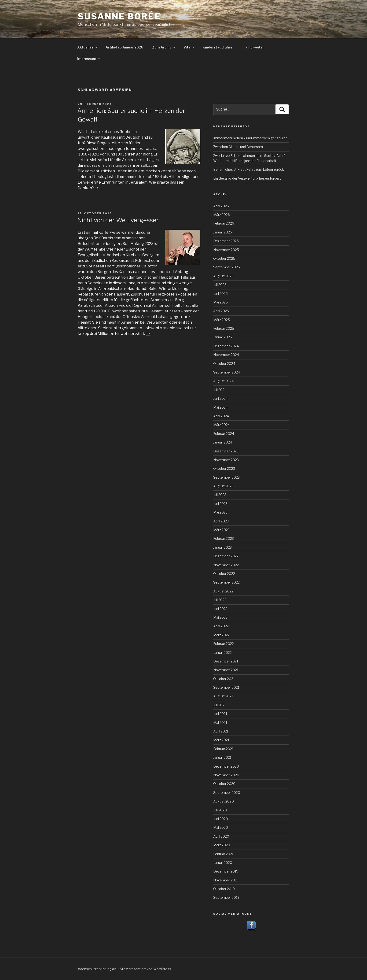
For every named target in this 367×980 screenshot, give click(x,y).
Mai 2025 (220, 302)
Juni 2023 (220, 504)
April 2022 (221, 626)
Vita (189, 47)
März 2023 (221, 530)
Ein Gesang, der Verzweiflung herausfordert (247, 178)
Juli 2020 (220, 810)
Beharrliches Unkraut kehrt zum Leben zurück (249, 169)
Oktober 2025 (224, 258)
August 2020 (224, 801)
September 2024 (227, 372)
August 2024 (223, 381)
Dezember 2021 (226, 661)
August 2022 (223, 591)
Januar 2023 (222, 547)
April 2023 (221, 521)
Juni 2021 (220, 714)
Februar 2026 (224, 223)
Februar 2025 (224, 328)
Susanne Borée (119, 16)
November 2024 (226, 355)
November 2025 (226, 250)
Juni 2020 (221, 819)
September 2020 (227, 793)
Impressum (89, 59)
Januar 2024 (223, 442)
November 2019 (226, 880)
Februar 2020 (224, 854)
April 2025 (221, 311)
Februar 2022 (224, 644)
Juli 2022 (220, 600)
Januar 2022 (222, 653)
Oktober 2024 (224, 364)
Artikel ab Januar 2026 (124, 47)
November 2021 (226, 670)
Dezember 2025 (226, 241)
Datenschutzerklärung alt (96, 969)
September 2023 (226, 477)
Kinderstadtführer (218, 47)
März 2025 (222, 320)
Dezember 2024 (226, 346)
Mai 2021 (220, 723)
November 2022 (226, 565)
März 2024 (222, 425)
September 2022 (226, 582)
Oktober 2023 (224, 468)
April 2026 (221, 206)
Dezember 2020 (226, 766)
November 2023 (226, 460)
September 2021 (226, 687)
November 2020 (226, 775)
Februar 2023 (224, 538)
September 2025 (227, 267)
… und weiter (253, 47)
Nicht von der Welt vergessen (119, 220)
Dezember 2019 (226, 871)
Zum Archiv (164, 47)
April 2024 (221, 416)
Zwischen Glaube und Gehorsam (238, 147)
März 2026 (222, 215)
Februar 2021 (223, 749)
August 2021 (223, 696)
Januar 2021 (222, 757)
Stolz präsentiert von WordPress (145, 969)
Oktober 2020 (224, 784)
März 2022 (221, 635)
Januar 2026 (223, 232)
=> (148, 334)
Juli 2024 (220, 390)
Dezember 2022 (226, 556)
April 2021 (221, 731)
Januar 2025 (223, 337)
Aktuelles (88, 47)
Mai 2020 (221, 827)
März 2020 (222, 845)
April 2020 (221, 836)
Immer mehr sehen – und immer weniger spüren (250, 138)
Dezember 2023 (226, 451)
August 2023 (223, 486)
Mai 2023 (220, 512)
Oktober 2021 (224, 679)
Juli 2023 (220, 495)
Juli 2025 (220, 285)
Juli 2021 (220, 705)
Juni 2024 (220, 398)
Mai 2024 (220, 407)
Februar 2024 (224, 434)
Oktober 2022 (224, 574)
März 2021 (221, 740)
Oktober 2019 (224, 889)
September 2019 (226, 897)
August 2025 (223, 276)
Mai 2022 (220, 617)
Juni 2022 (220, 609)
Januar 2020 (223, 863)
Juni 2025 (220, 294)
